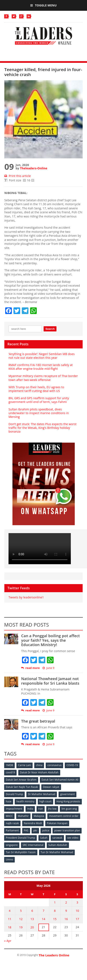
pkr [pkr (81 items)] (35, 830)
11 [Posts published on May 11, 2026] (10, 919)
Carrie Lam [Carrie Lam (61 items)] (25, 765)
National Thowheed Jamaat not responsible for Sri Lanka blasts (50, 681)
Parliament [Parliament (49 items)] (12, 830)
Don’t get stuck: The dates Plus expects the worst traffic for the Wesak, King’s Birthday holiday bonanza (43, 428)
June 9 (48, 668)
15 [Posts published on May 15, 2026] (55, 919)
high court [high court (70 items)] (46, 801)
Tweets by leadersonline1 (26, 597)
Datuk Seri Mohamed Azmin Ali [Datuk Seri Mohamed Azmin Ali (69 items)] (60, 780)
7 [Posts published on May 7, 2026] (43, 911)
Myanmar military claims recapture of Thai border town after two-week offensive (43, 378)
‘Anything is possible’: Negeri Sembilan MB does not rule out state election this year (42, 356)
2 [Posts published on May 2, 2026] (66, 902)
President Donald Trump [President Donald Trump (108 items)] (20, 838)
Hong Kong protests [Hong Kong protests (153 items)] (68, 801)
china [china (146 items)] (39, 765)
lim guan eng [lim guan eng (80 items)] (69, 809)
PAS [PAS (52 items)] (26, 830)
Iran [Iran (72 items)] (41, 809)
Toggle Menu (43, 5)
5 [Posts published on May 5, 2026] (21, 911)
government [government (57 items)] (67, 794)
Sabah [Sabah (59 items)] (44, 838)
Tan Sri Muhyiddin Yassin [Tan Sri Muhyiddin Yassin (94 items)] (21, 852)
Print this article (18, 176)
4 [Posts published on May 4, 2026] (10, 911)
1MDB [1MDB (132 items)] (9, 765)
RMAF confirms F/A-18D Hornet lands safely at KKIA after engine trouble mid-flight (41, 367)
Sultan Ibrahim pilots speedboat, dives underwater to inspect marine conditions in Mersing (39, 413)
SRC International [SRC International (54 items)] (33, 845)
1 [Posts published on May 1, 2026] (55, 902)
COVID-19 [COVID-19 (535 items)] (72, 765)
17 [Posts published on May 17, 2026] (77, 919)
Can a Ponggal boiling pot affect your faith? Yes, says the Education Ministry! (51, 640)
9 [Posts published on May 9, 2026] (66, 911)
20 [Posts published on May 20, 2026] (32, 927)
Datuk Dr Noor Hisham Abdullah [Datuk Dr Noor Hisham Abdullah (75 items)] (39, 772)
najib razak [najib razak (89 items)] (12, 823)
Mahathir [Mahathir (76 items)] (23, 816)
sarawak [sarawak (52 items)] (57, 838)
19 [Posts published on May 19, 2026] (21, 927)
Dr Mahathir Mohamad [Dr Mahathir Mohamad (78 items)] (42, 794)
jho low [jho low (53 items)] (52, 809)
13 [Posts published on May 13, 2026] (32, 919)
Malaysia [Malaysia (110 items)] (39, 816)
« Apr (8, 941)
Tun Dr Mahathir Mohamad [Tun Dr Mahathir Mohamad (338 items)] (57, 852)
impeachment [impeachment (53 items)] (14, 809)
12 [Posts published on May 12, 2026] (21, 919)
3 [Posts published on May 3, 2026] (77, 902)
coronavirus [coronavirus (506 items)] (54, 765)
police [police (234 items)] (46, 830)
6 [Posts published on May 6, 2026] (32, 911)
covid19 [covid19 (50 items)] (10, 772)
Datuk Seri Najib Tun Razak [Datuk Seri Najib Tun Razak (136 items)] (22, 787)
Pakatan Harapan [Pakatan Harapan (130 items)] (57, 823)
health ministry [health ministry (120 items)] (25, 801)
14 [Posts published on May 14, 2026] (43, 919)
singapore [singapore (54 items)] (12, 845)
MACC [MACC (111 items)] (9, 816)
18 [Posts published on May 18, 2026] (10, 927)
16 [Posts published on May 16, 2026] (66, 919)
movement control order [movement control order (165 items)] (64, 816)
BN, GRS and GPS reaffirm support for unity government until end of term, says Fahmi (39, 400)
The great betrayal (38, 721)
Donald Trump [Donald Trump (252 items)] (14, 794)
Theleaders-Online (34, 168)
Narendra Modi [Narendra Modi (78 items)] (33, 823)
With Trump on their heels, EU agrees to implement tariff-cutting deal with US (36, 389)
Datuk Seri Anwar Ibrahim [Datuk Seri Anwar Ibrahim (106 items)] (21, 780)
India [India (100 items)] (30, 809)
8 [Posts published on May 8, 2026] (55, 911)
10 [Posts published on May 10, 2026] (77, 911)
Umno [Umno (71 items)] (9, 859)
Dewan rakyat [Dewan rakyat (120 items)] (51, 787)
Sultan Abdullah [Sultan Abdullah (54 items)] (58, 845)
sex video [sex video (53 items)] (73, 838)
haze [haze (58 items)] (9, 801)
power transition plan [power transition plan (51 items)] (67, 830)
